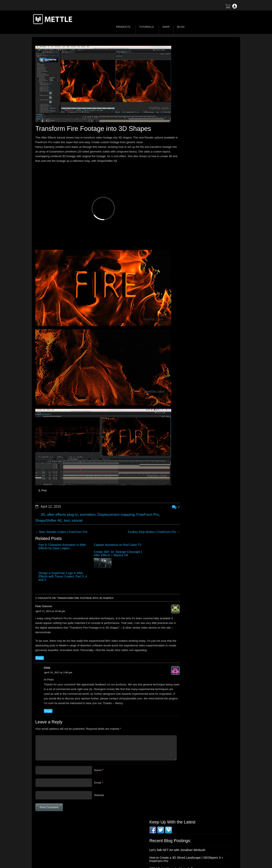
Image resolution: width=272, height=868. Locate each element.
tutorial (74, 508)
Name (98, 751)
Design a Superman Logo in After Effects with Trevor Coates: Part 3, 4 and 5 (150, 537)
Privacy (198, 848)
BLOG (181, 27)
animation (84, 503)
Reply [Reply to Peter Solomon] (39, 635)
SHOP (166, 27)
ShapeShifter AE (47, 508)
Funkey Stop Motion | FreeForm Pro (142, 519)
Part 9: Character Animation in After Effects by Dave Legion (49, 537)
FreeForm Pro (139, 503)
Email (98, 764)
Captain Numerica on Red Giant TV (84, 534)
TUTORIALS (147, 27)
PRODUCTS (124, 27)
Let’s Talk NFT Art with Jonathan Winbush (199, 81)
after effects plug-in (61, 503)
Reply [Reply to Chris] (48, 692)
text (64, 508)
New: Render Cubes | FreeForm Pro (61, 519)
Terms (197, 833)
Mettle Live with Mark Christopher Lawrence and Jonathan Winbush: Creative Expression (203, 129)
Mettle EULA (201, 841)
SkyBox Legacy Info (205, 856)
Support (198, 826)
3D (43, 503)
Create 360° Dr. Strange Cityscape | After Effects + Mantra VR (117, 537)
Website (99, 776)
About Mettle (201, 818)
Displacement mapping (110, 503)
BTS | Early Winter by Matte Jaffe (194, 99)
